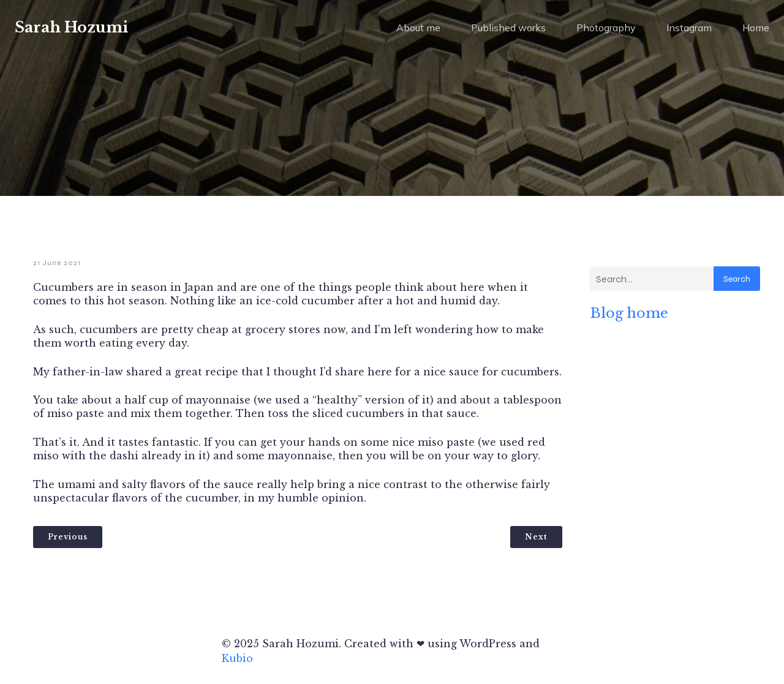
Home (756, 28)
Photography (606, 28)
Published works (508, 28)
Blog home (629, 313)
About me (418, 28)
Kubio (237, 658)
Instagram (689, 28)
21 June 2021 (57, 263)
